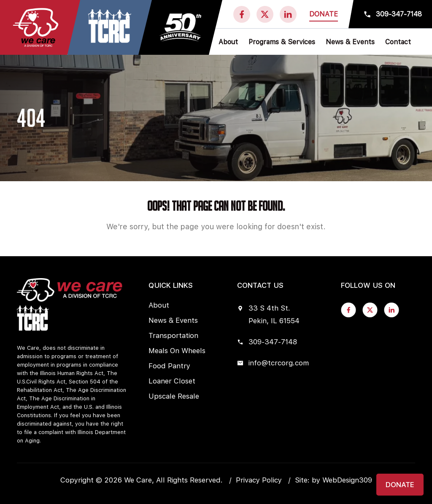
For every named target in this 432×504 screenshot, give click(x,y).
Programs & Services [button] (282, 42)
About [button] (228, 42)
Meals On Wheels (177, 351)
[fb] (242, 14)
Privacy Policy (259, 480)
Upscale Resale (174, 396)
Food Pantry (169, 366)
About (159, 305)
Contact (398, 42)
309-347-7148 (399, 14)
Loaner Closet (172, 381)
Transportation (173, 335)
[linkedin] (288, 14)
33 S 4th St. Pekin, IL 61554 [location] (268, 314)
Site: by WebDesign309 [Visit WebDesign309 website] (333, 480)
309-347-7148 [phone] (267, 342)
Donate (324, 14)
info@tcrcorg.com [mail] (273, 363)
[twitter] (265, 14)
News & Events (173, 320)
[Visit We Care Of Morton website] (110, 28)
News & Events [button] (350, 42)
